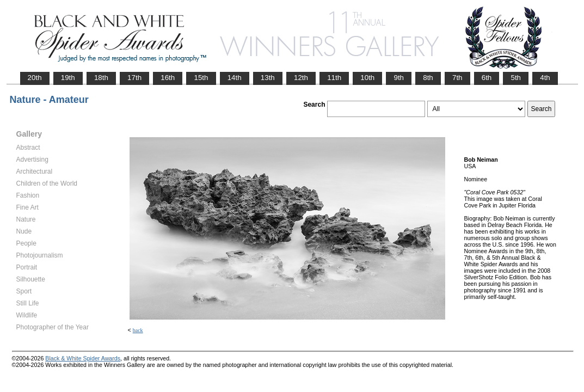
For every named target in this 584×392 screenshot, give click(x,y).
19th (68, 78)
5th (516, 78)
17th (134, 78)
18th (101, 78)
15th (201, 78)
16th (168, 78)
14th (235, 78)
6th (487, 78)
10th (367, 78)
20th (35, 78)
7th (457, 78)
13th (268, 78)
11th (334, 78)
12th (301, 78)
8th (428, 78)
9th (399, 78)
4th (545, 78)
